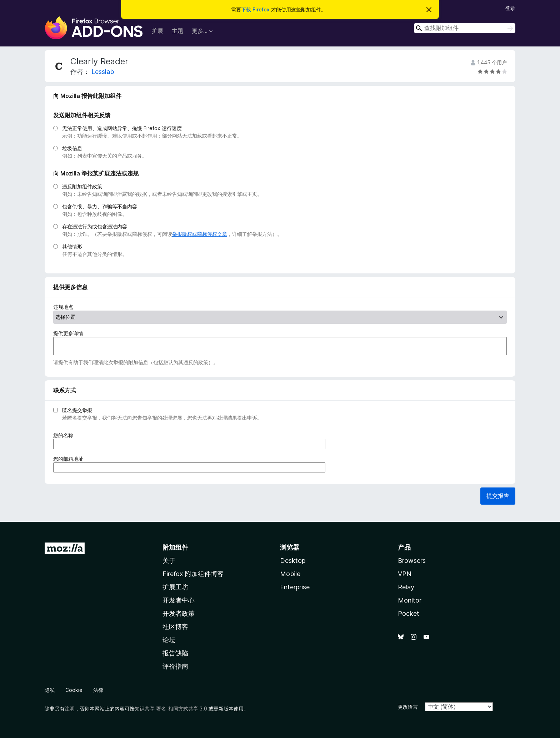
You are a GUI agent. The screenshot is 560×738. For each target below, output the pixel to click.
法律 (98, 690)
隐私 (50, 690)
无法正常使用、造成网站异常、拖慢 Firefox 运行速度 (122, 128)
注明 (70, 709)
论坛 (169, 640)
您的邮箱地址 (71, 459)
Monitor (410, 600)
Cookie (74, 690)
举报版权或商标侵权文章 (200, 234)
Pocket (409, 613)
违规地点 (63, 307)
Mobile (290, 574)
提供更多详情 (68, 333)
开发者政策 (179, 613)
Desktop (293, 561)
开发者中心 (179, 600)
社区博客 (175, 627)
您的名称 (66, 435)
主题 (177, 31)
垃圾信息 (72, 148)
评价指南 (175, 666)
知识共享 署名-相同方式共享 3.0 (171, 709)
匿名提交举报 (77, 410)
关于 (169, 561)
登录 (510, 8)
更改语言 (408, 707)
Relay (406, 587)
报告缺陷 (175, 653)
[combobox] (465, 28)
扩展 (157, 31)
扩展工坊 (175, 587)
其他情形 (72, 246)
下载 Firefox (255, 9)
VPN (405, 574)
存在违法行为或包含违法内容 (95, 226)
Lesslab (103, 72)
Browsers (412, 561)
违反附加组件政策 (82, 186)
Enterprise (295, 587)
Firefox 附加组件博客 (193, 574)
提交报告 (498, 496)
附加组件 (175, 547)
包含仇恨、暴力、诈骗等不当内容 (100, 206)
